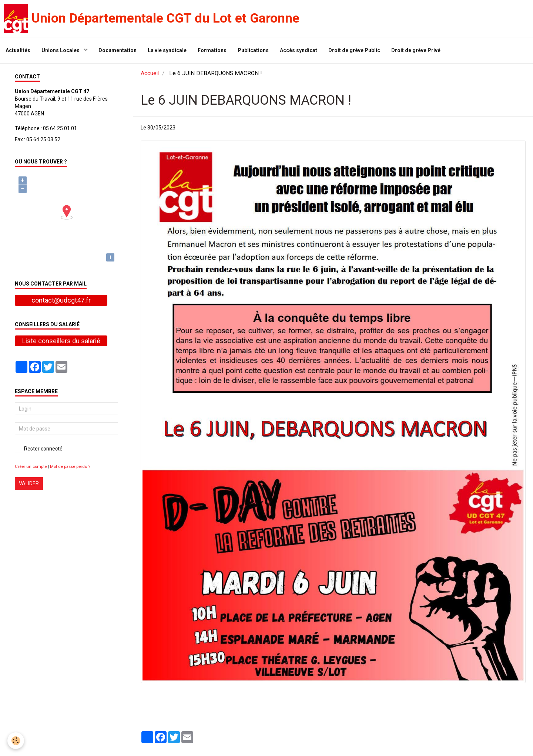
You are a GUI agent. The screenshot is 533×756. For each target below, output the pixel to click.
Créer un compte (31, 468)
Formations (212, 50)
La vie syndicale (167, 50)
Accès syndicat (299, 50)
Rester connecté (39, 450)
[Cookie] (16, 741)
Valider (29, 485)
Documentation (118, 50)
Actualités (18, 50)
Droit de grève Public (354, 50)
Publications (253, 50)
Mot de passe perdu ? (70, 468)
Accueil (150, 75)
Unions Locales (61, 50)
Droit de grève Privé (416, 50)
